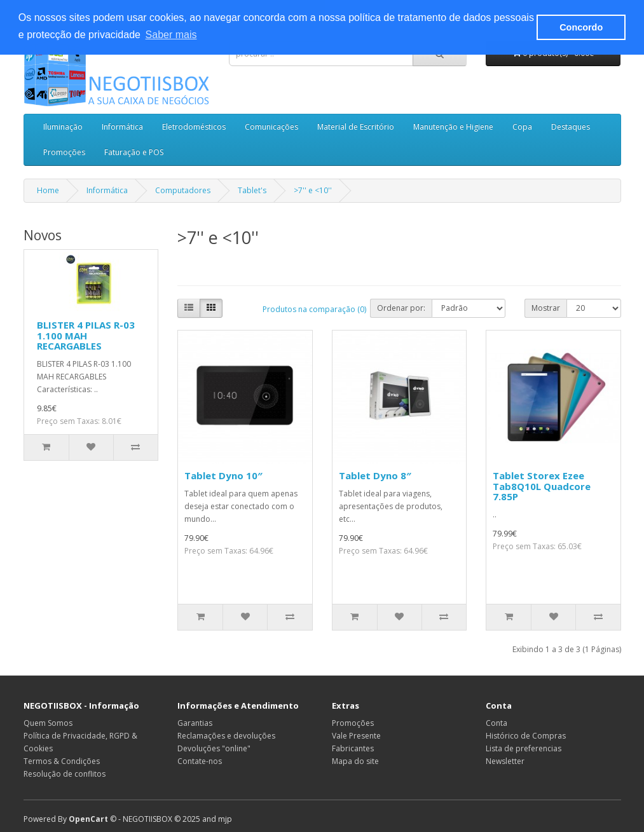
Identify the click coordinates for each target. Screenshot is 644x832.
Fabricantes (353, 748)
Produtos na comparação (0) (314, 309)
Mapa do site (355, 761)
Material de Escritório (356, 127)
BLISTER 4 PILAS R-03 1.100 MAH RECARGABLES (86, 335)
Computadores (183, 190)
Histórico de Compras (526, 736)
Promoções (64, 152)
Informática (122, 127)
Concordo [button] (581, 27)
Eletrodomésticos (194, 127)
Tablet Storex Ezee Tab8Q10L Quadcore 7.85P (542, 486)
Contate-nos (200, 761)
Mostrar (546, 308)
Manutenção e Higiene (453, 127)
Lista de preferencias (524, 748)
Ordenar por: (401, 308)
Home (48, 190)
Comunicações (271, 127)
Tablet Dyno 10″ (223, 475)
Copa (522, 127)
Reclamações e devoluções (226, 736)
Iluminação (63, 127)
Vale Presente (356, 736)
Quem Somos (48, 723)
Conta (497, 723)
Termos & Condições (62, 761)
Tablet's (252, 190)
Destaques (571, 127)
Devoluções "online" (214, 748)
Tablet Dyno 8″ (375, 475)
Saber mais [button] (171, 35)
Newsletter (505, 761)
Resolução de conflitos (65, 774)
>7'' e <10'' (313, 190)
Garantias (195, 723)
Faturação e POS (134, 152)
